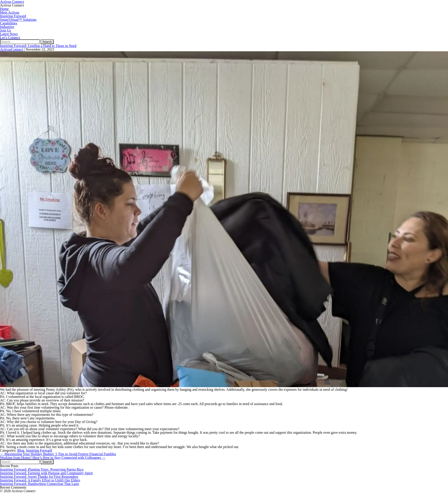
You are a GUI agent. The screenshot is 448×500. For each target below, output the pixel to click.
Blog (21, 450)
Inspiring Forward (39, 450)
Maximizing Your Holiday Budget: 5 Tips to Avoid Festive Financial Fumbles (58, 454)
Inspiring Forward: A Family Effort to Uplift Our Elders (40, 480)
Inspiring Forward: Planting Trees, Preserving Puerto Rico (42, 469)
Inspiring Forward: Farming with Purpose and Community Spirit (46, 473)
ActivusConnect (12, 49)
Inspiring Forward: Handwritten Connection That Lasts (40, 484)
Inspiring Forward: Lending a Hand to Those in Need (38, 46)
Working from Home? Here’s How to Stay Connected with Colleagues (53, 458)
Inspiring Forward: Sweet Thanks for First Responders (39, 477)
